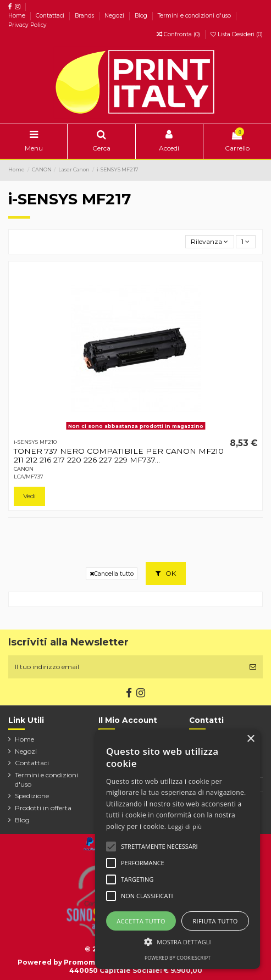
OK (166, 573)
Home (18, 16)
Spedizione (32, 796)
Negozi (115, 16)
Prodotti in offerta (43, 808)
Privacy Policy (27, 25)
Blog (142, 16)
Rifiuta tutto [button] (215, 921)
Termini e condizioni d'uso (195, 16)
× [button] (250, 739)
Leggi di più (185, 826)
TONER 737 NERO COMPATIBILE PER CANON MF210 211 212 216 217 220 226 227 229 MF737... (119, 455)
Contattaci (51, 16)
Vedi (29, 496)
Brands (85, 16)
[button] (178, 942)
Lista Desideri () (237, 34)
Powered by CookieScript (178, 958)
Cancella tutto (112, 574)
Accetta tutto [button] (141, 921)
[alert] (178, 849)
